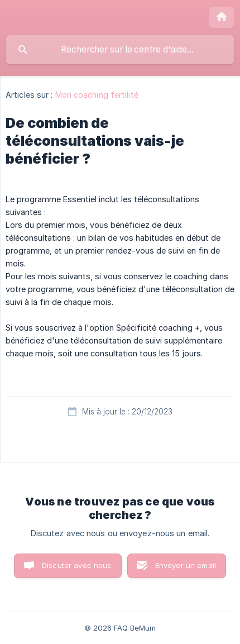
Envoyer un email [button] (186, 565)
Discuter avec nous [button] (77, 565)
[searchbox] (120, 50)
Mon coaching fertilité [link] (97, 95)
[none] (222, 17)
